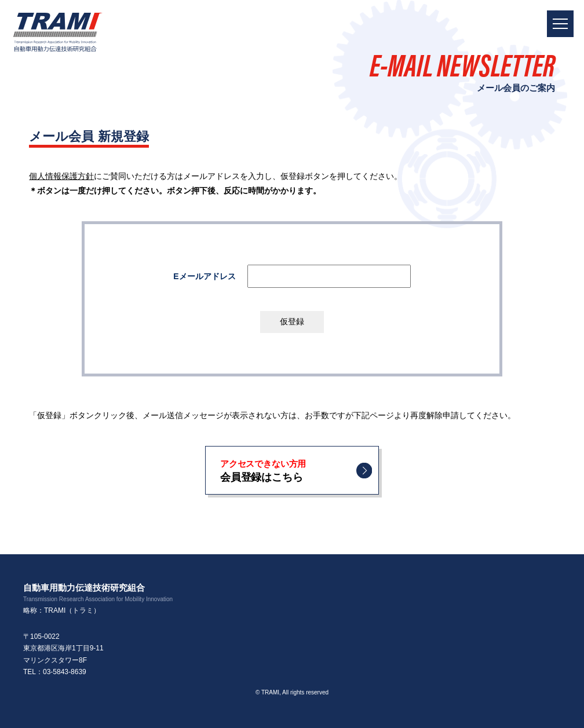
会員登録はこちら (288, 470)
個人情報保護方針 (61, 176)
